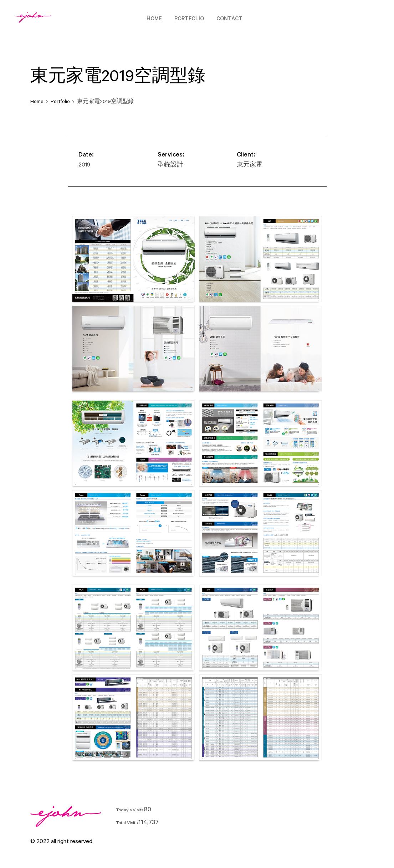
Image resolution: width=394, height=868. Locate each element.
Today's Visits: (130, 811)
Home (154, 19)
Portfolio (189, 19)
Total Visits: (127, 823)
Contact (229, 19)
